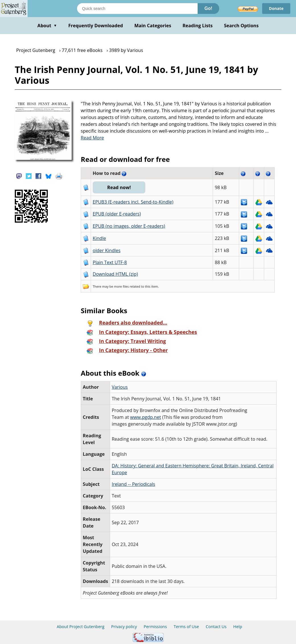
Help (238, 627)
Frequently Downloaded (96, 26)
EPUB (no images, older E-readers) (129, 226)
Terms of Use (186, 627)
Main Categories (153, 26)
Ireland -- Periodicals (133, 484)
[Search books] (137, 9)
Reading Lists (198, 26)
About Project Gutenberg (80, 627)
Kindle (99, 238)
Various (120, 387)
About (47, 26)
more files (121, 286)
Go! (208, 8)
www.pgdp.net (146, 417)
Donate (276, 8)
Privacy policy (124, 627)
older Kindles (107, 250)
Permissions (155, 627)
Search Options (241, 26)
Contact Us (216, 627)
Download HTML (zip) (115, 274)
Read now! (119, 187)
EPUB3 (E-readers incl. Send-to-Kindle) (133, 202)
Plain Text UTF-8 (110, 262)
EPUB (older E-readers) (117, 214)
